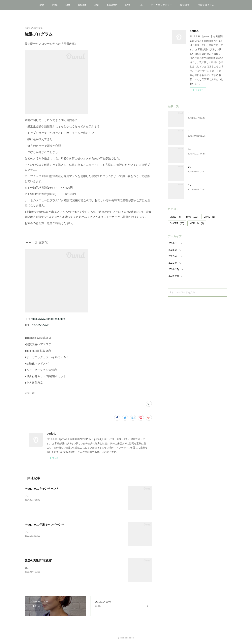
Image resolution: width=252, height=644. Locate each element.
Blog (96, 5)
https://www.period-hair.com (48, 319)
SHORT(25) (30, 393)
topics (175, 217)
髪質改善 (185, 5)
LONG (209, 217)
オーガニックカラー (161, 5)
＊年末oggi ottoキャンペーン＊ (204, 185)
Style (128, 5)
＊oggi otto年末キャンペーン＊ (45, 524)
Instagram (112, 5)
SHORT (177, 223)
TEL (141, 5)
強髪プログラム (206, 5)
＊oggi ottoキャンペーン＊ (42, 489)
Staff (68, 5)
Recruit (82, 5)
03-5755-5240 (41, 325)
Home (41, 5)
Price (55, 5)
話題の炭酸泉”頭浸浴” (39, 560)
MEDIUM (197, 223)
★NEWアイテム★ (198, 167)
